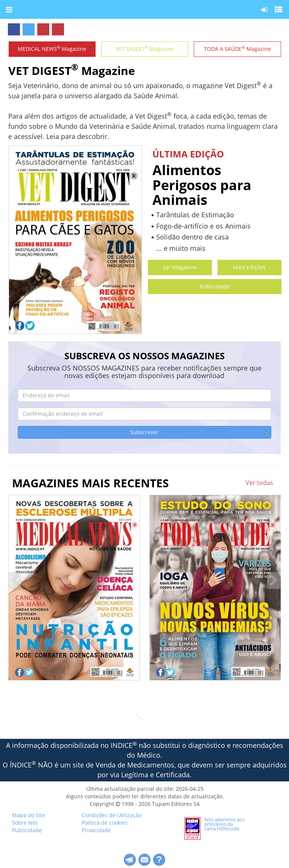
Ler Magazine (180, 267)
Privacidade (96, 830)
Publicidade (215, 286)
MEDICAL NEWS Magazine (52, 49)
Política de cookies (105, 823)
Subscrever (144, 432)
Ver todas (259, 483)
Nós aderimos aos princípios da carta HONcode (224, 824)
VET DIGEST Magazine (145, 49)
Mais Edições (249, 267)
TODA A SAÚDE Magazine (237, 49)
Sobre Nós (25, 823)
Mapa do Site (29, 815)
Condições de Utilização (112, 815)
